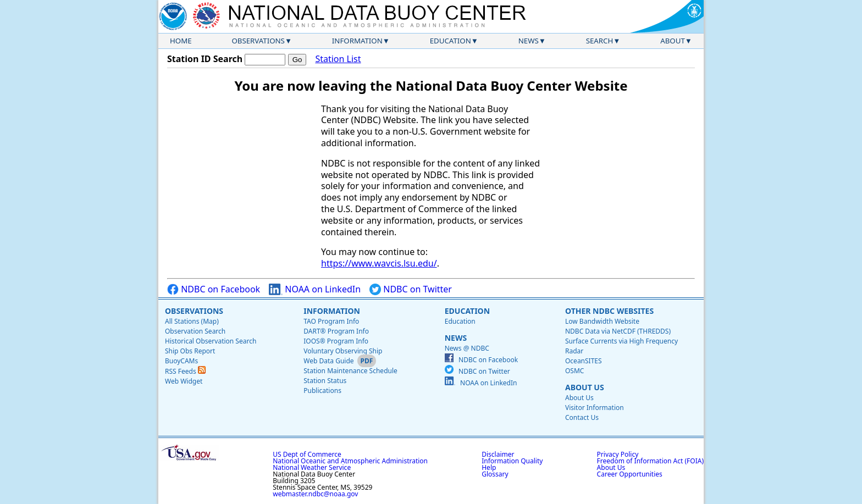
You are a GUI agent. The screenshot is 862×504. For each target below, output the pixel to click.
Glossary (495, 474)
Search (600, 41)
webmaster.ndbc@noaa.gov (315, 494)
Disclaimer (498, 454)
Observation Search (195, 331)
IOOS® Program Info (336, 341)
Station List (338, 59)
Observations (258, 41)
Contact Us (582, 417)
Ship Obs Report (190, 351)
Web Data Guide (328, 361)
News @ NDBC (467, 348)
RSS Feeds (185, 371)
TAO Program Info (331, 321)
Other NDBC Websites (609, 311)
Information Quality (512, 461)
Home (181, 41)
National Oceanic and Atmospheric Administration (350, 461)
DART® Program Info (336, 331)
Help (489, 467)
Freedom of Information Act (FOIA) (650, 461)
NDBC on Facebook (214, 289)
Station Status (325, 381)
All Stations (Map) (192, 321)
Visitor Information (595, 408)
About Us (585, 387)
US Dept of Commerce (307, 454)
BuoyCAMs (181, 361)
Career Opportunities (630, 474)
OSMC (574, 371)
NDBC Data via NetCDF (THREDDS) (618, 331)
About (673, 41)
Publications (322, 391)
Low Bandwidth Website (602, 321)
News (529, 41)
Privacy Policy (618, 454)
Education (451, 41)
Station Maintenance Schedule (350, 371)
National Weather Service (312, 467)
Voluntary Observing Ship (343, 351)
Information (357, 41)
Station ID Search (205, 59)
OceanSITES (584, 361)
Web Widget (184, 381)
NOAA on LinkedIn (315, 289)
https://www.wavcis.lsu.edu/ (379, 263)
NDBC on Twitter (411, 289)
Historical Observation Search (211, 341)
